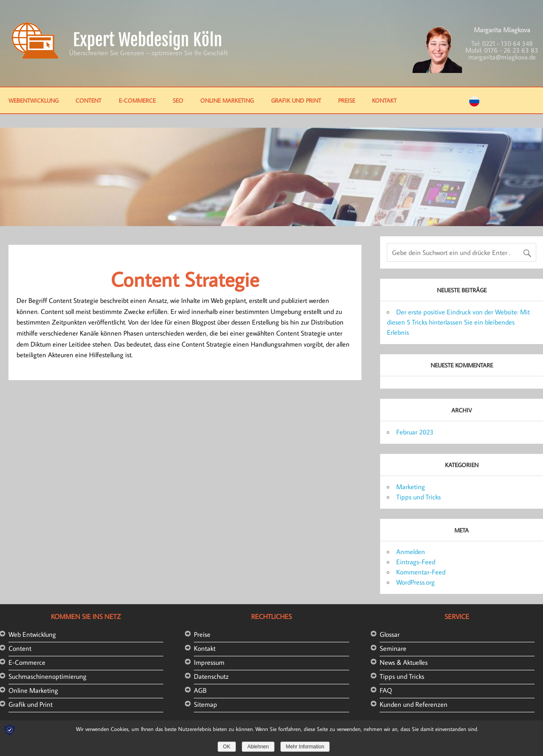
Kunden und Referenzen (414, 704)
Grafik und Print (296, 100)
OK (227, 747)
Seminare (393, 648)
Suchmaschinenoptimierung (48, 676)
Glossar (390, 634)
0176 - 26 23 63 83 (511, 50)
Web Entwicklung (32, 634)
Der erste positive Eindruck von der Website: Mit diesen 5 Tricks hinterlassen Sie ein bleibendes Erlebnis (458, 322)
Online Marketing (227, 100)
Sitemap (206, 704)
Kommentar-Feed (421, 572)
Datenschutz (211, 676)
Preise (347, 100)
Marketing (411, 487)
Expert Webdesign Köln (148, 40)
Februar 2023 (415, 432)
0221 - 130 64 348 (507, 43)
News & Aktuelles (404, 662)
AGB (200, 690)
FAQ (386, 690)
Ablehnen (258, 747)
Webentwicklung (34, 100)
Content (88, 100)
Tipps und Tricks (418, 497)
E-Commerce (137, 100)
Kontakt (384, 100)
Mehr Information (305, 747)
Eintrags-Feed (416, 562)
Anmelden (411, 552)
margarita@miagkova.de (502, 57)
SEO (178, 100)
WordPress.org (416, 582)
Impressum (209, 662)
